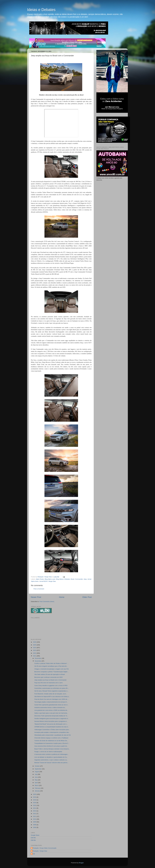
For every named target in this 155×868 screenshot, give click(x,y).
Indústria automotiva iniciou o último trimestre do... (50, 708)
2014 (35, 808)
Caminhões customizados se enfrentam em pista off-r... (52, 688)
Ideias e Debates (41, 10)
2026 (35, 642)
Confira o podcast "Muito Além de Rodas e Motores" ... (51, 663)
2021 (35, 656)
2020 (35, 794)
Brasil (73, 579)
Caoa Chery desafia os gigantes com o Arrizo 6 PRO (51, 686)
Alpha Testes (40, 579)
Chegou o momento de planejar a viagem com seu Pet (51, 669)
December (38, 658)
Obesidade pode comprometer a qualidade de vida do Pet (53, 735)
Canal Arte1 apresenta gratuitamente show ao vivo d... (51, 705)
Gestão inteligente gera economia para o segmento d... (52, 718)
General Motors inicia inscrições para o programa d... (51, 721)
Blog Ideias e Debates (63, 579)
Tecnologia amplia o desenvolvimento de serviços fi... (51, 702)
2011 (35, 816)
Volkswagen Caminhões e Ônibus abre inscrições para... (52, 730)
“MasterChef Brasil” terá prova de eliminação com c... (51, 724)
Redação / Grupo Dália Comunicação (45, 848)
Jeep (85, 579)
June (36, 777)
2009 (35, 822)
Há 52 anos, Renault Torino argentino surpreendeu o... (51, 691)
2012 (35, 814)
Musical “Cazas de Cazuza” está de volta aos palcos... (51, 763)
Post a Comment (39, 589)
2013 (35, 811)
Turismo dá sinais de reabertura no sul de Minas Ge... (51, 741)
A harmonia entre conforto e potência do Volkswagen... (52, 754)
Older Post (87, 597)
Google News (35, 835)
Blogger (81, 863)
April (36, 783)
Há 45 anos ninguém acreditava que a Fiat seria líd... (51, 666)
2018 (35, 800)
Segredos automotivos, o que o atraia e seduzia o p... (51, 760)
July (36, 774)
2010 (35, 819)
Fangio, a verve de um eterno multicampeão (48, 752)
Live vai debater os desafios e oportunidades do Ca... (51, 757)
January (37, 791)
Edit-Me (33, 838)
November (38, 661)
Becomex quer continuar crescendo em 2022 (49, 677)
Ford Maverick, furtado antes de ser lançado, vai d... (51, 694)
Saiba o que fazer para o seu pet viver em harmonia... (51, 713)
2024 (35, 648)
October (37, 766)
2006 (35, 827)
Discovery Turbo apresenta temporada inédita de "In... (51, 716)
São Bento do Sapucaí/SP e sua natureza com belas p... (52, 697)
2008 (35, 825)
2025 (35, 645)
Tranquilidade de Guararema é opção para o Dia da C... (52, 743)
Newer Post (36, 597)
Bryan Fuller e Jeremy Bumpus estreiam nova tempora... (52, 749)
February (38, 788)
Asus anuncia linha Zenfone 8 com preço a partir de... (51, 746)
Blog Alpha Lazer (50, 579)
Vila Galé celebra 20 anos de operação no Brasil (50, 674)
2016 (35, 803)
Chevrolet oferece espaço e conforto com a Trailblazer (51, 738)
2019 (35, 797)
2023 (35, 650)
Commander (79, 579)
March (37, 785)
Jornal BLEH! (44, 581)
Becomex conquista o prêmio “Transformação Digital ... (52, 672)
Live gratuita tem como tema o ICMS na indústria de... (51, 710)
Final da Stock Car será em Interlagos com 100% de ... (52, 699)
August (37, 772)
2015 (35, 805)
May (36, 780)
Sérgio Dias (52, 581)
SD (34, 854)
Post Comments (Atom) (47, 602)
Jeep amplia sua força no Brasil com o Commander (50, 680)
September (38, 769)
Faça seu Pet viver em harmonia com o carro (49, 683)
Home (62, 597)
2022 (35, 653)
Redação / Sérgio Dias (40, 851)
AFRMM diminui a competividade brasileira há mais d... (52, 727)
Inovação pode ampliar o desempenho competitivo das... (52, 732)
